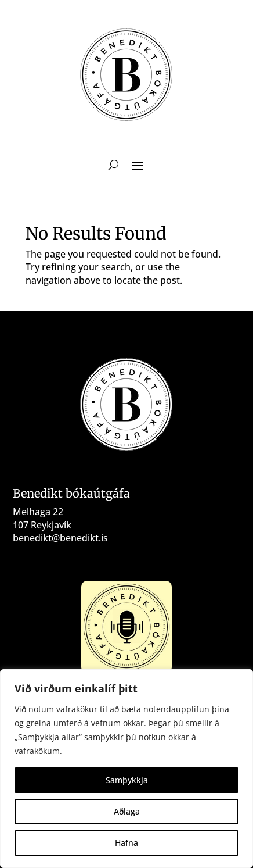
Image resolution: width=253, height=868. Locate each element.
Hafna (126, 843)
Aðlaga (127, 811)
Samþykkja (127, 780)
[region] (126, 769)
